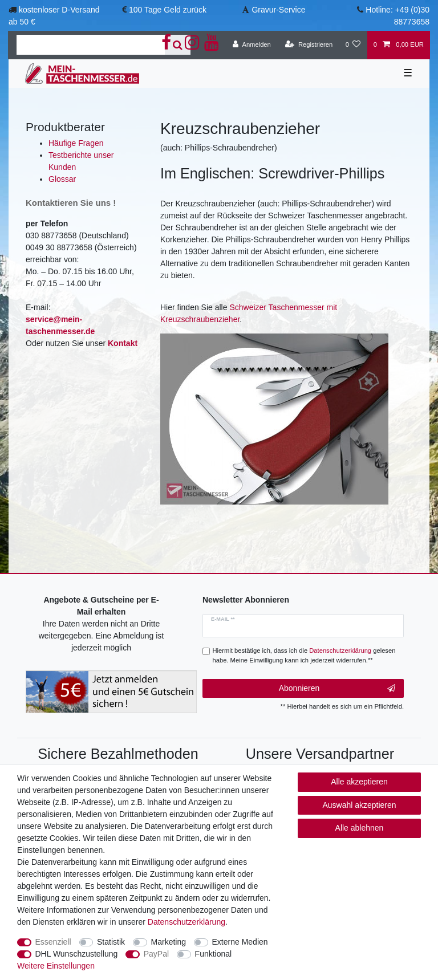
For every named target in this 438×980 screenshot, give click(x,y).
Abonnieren (337, 689)
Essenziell (53, 942)
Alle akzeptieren (359, 782)
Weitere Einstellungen (56, 966)
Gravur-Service (278, 10)
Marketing (169, 942)
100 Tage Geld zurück (168, 10)
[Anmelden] (252, 45)
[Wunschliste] (353, 45)
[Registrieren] (309, 45)
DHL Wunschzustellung (77, 954)
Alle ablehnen (360, 828)
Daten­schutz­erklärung (186, 922)
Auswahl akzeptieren (359, 805)
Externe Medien (240, 942)
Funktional (214, 954)
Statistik (111, 942)
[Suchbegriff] (91, 45)
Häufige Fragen (76, 143)
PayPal (156, 954)
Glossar (62, 179)
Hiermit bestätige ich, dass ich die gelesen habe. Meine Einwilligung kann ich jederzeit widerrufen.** (304, 655)
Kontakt (123, 343)
